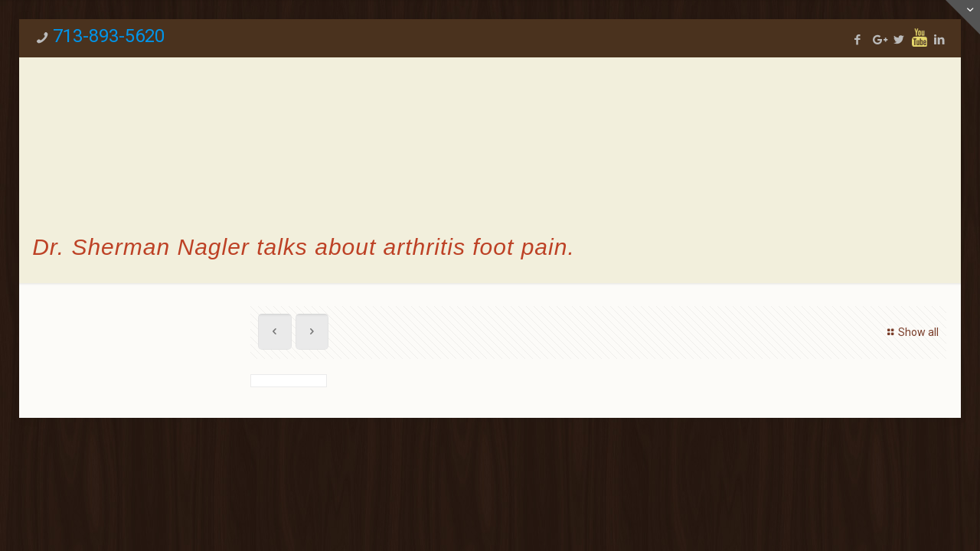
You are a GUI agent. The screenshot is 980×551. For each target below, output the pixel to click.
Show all (911, 332)
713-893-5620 (109, 36)
